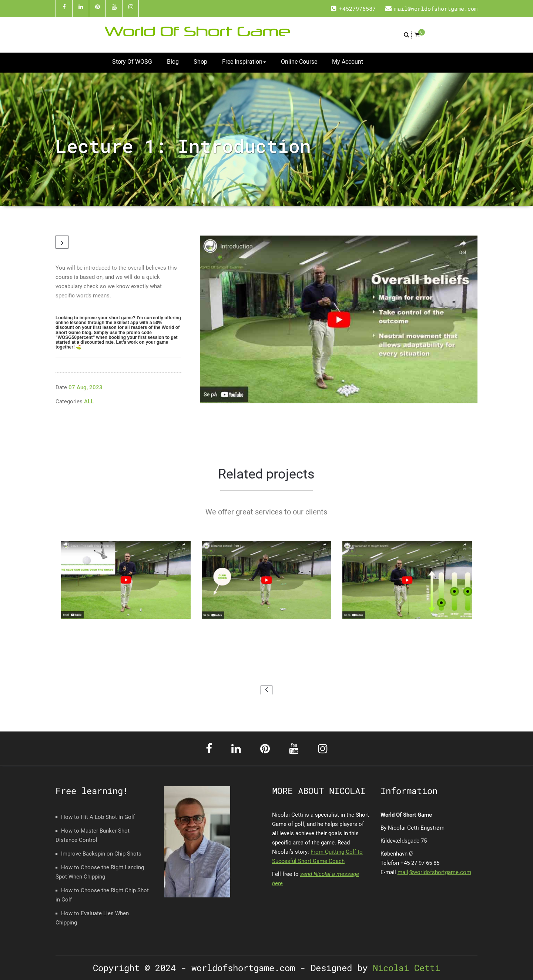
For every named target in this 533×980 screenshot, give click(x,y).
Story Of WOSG (132, 62)
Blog (173, 62)
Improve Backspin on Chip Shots (101, 854)
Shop (200, 62)
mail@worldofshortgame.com (434, 872)
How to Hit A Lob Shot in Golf (98, 817)
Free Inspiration (244, 62)
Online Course (299, 62)
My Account (348, 62)
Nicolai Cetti (404, 968)
